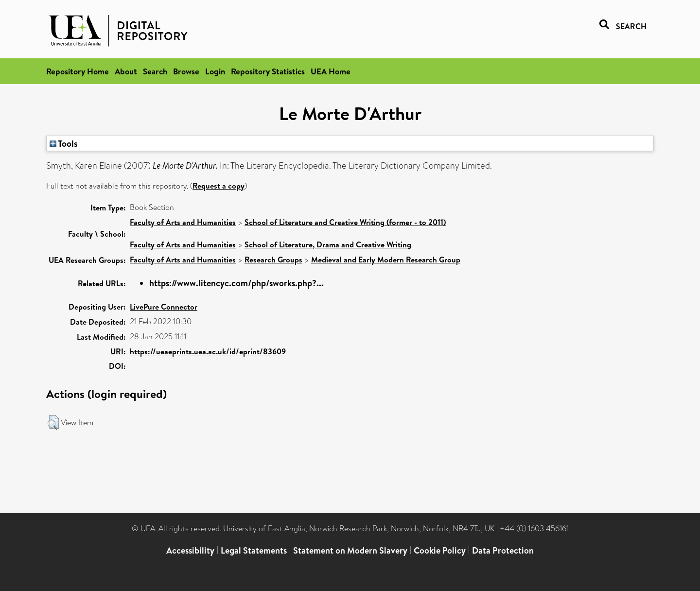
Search (155, 71)
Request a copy (219, 186)
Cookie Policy (440, 550)
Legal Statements (254, 550)
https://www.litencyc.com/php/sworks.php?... (236, 283)
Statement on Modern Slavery (350, 550)
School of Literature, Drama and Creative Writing (328, 244)
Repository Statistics (268, 71)
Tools (64, 143)
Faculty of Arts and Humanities (183, 222)
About (126, 71)
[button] (53, 422)
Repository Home (78, 71)
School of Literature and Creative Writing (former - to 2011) (345, 222)
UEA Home (331, 71)
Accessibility (190, 550)
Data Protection (503, 550)
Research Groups (273, 260)
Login (215, 71)
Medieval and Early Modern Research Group (386, 260)
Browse (186, 71)
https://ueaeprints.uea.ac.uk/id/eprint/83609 (208, 351)
